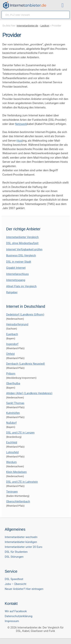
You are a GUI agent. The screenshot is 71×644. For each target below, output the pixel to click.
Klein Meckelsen (17, 472)
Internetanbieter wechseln (21, 537)
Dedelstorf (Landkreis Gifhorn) (25, 315)
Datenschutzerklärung (19, 616)
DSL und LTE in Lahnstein (22, 482)
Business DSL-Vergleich (21, 255)
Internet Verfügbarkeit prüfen (24, 249)
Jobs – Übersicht (16, 584)
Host (20, 141)
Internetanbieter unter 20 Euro (24, 547)
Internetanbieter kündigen (21, 542)
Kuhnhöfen (13, 413)
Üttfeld (11, 354)
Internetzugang (16, 280)
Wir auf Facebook (16, 611)
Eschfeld (12, 442)
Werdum (12, 462)
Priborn (11, 374)
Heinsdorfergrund (17, 324)
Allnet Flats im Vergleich (21, 286)
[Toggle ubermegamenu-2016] (63, 6)
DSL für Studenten (16, 552)
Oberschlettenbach (18, 501)
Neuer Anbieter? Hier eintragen (24, 589)
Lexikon (45, 26)
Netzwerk (21, 124)
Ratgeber (12, 292)
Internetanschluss (18, 274)
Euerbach (12, 334)
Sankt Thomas (15, 403)
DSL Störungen (14, 557)
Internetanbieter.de (27, 26)
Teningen (12, 492)
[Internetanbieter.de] (25, 5)
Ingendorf (12, 344)
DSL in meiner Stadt (19, 262)
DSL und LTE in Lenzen (20, 433)
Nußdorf (11, 423)
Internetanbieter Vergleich (23, 237)
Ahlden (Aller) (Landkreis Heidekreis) (29, 393)
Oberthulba (13, 383)
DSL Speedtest (14, 579)
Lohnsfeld (12, 452)
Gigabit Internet (16, 268)
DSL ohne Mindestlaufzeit (22, 243)
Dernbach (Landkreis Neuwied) (26, 364)
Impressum (12, 621)
